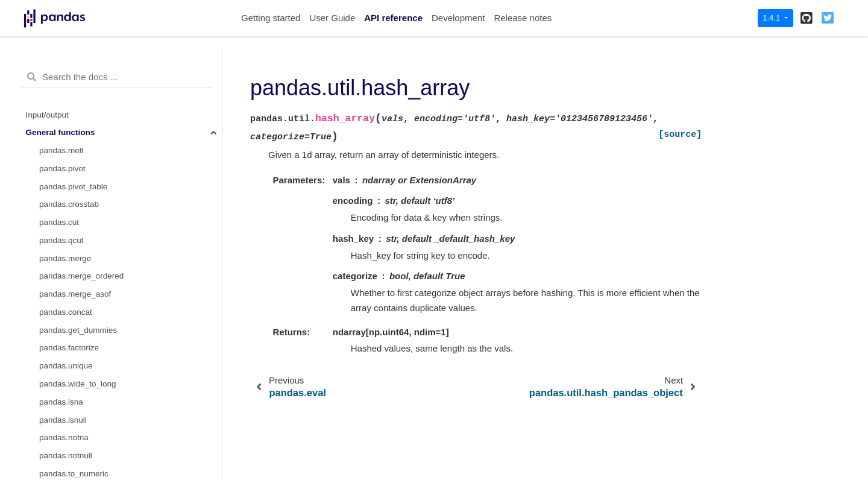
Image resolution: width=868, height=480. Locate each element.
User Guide (332, 18)
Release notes (523, 18)
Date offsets (48, 318)
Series (37, 246)
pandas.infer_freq (71, 138)
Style (35, 390)
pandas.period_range (78, 103)
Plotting (39, 408)
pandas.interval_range (80, 156)
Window (40, 336)
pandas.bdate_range (77, 85)
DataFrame (46, 264)
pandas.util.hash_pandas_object (98, 210)
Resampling (47, 372)
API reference (393, 18)
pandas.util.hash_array (83, 192)
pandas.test (60, 228)
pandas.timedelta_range (83, 120)
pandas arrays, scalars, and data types (96, 282)
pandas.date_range (74, 67)
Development (458, 18)
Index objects (50, 300)
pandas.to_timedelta (76, 49)
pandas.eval (61, 175)
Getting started (271, 18)
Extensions (46, 444)
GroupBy (42, 354)
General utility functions (68, 425)
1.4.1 (772, 18)
